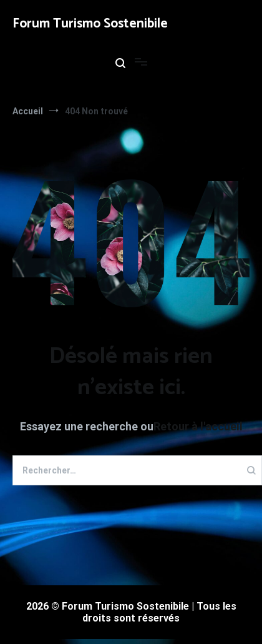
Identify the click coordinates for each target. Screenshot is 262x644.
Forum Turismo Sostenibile (90, 24)
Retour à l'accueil (198, 426)
